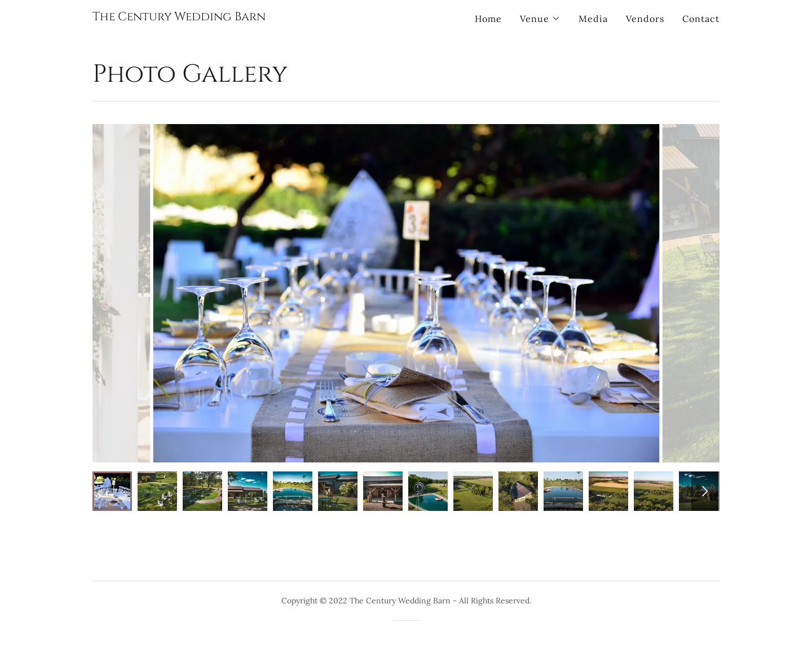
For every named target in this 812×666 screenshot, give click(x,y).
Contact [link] (701, 19)
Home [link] (488, 19)
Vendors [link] (645, 19)
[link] (179, 17)
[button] (540, 19)
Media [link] (593, 19)
